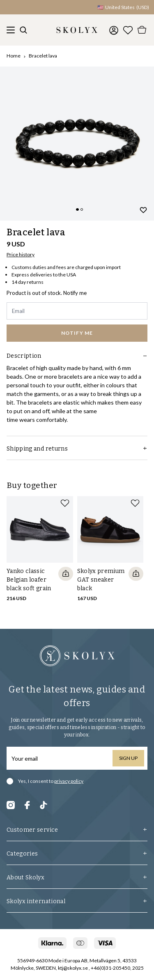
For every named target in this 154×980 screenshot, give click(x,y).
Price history (21, 254)
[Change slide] (77, 209)
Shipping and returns (77, 449)
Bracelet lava (43, 56)
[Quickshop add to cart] (66, 574)
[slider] (77, 144)
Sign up (128, 758)
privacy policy (69, 781)
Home (14, 56)
